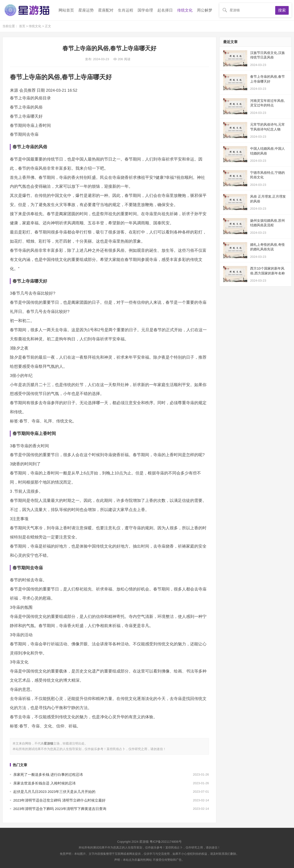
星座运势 (86, 10)
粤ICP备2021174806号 (166, 842)
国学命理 (145, 10)
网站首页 (66, 10)
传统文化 (185, 10)
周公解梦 (205, 10)
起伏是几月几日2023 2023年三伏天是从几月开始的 (54, 792)
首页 (23, 26)
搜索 (282, 10)
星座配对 (106, 10)
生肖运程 (126, 10)
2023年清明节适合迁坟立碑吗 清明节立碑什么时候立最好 (59, 800)
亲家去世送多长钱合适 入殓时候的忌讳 (44, 783)
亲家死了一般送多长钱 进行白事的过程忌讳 (48, 774)
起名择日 (165, 10)
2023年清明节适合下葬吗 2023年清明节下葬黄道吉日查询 (60, 809)
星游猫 (49, 743)
